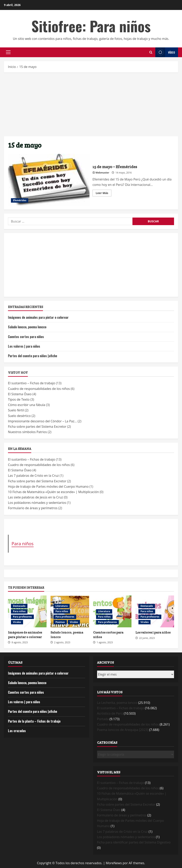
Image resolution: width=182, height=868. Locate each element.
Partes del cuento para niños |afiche (33, 356)
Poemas (60, 622)
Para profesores (22, 617)
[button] (8, 52)
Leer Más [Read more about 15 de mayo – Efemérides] (104, 194)
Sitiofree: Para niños (91, 26)
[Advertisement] (91, 104)
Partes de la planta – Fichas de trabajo (34, 721)
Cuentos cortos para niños (26, 337)
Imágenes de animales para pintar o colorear (38, 317)
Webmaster (102, 173)
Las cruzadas (17, 731)
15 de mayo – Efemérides (49, 180)
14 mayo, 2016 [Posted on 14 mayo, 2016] (124, 173)
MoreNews (114, 863)
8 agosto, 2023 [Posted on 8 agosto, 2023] (20, 642)
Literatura (62, 606)
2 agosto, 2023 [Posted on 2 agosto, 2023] (62, 642)
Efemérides (20, 200)
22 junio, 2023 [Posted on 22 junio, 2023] (147, 638)
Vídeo (165, 52)
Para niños (23, 544)
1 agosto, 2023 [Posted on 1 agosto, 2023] (105, 642)
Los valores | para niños (24, 346)
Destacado (19, 606)
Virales (17, 622)
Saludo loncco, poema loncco (27, 327)
